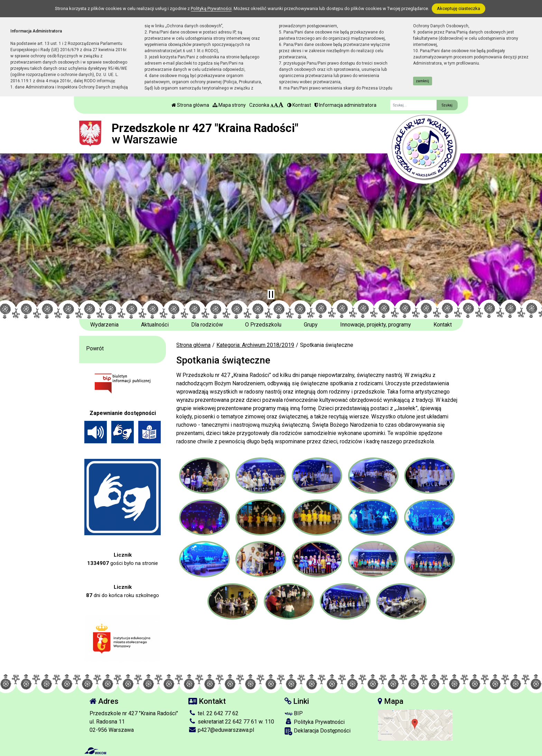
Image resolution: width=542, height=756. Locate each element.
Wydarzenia (104, 325)
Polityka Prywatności (315, 722)
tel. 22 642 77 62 (213, 713)
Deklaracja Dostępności (317, 731)
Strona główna (190, 105)
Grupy (311, 325)
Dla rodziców (207, 325)
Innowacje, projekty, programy (376, 325)
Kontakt (443, 325)
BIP (294, 713)
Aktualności (155, 325)
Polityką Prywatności (211, 8)
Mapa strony (229, 105)
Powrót (95, 348)
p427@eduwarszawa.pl (221, 730)
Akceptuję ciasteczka (459, 8)
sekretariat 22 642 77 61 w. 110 (231, 722)
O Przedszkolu (263, 325)
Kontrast (299, 105)
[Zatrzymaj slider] (271, 294)
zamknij (422, 81)
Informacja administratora (345, 105)
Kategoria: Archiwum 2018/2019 (255, 345)
